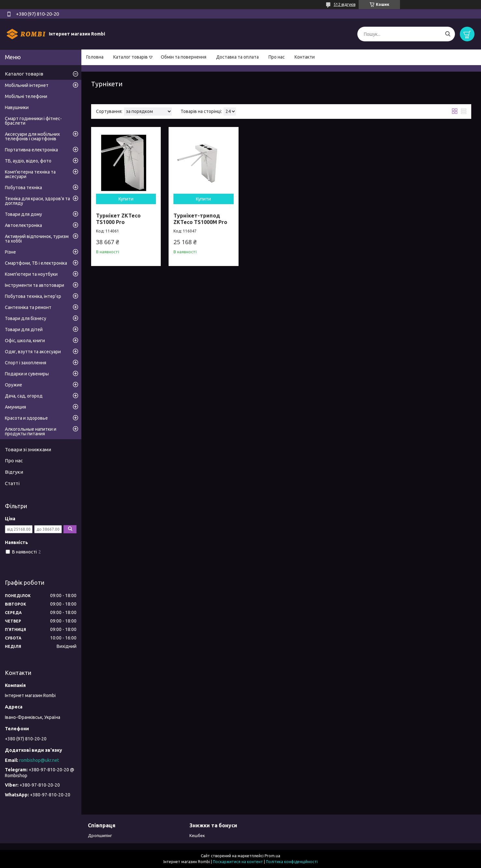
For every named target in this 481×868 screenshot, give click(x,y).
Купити (126, 199)
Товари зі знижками (28, 449)
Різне (10, 252)
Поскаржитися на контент (238, 862)
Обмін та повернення (184, 57)
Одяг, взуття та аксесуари (33, 352)
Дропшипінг (100, 835)
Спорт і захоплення (26, 363)
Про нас (277, 57)
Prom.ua (272, 856)
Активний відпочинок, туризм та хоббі (37, 239)
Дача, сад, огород (24, 396)
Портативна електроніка (31, 150)
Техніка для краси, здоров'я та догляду (37, 201)
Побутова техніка (23, 188)
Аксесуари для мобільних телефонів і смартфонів (32, 136)
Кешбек (197, 835)
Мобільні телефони (26, 96)
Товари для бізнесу (26, 318)
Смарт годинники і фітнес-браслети (33, 121)
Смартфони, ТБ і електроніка (36, 263)
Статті (12, 483)
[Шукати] (448, 34)
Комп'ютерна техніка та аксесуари (30, 174)
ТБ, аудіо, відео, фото (28, 161)
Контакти (305, 57)
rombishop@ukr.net (39, 760)
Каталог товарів (131, 57)
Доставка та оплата (237, 57)
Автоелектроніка (23, 225)
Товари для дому (23, 214)
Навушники (17, 107)
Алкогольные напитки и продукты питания (31, 431)
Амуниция (15, 407)
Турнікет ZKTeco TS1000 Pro (118, 219)
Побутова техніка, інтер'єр (33, 296)
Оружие (14, 385)
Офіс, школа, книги (25, 341)
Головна (95, 57)
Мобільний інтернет (27, 85)
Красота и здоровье (26, 418)
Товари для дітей (24, 329)
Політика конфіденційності (292, 862)
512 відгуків (344, 4)
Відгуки (14, 472)
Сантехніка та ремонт (28, 307)
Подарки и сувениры (27, 374)
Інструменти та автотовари (34, 285)
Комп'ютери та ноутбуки (31, 274)
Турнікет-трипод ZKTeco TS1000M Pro (200, 219)
